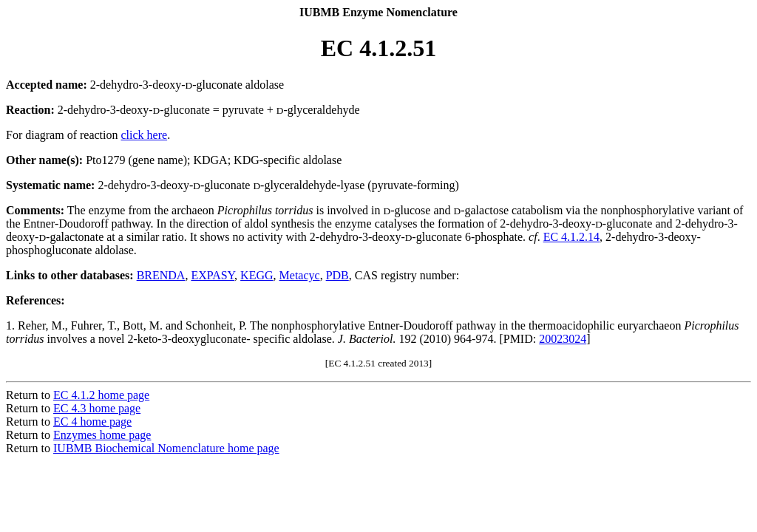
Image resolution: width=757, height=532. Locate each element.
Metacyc (300, 275)
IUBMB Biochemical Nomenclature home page (166, 448)
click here (145, 135)
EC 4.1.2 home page (101, 395)
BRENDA (161, 275)
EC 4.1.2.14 (571, 237)
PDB (337, 275)
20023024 (563, 339)
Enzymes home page (102, 435)
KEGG (257, 275)
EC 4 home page (92, 422)
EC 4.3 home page (97, 408)
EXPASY (213, 275)
